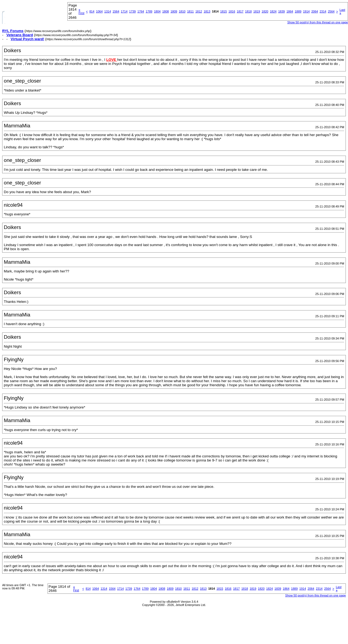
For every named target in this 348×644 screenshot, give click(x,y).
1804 (157, 11)
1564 (116, 11)
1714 (124, 11)
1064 (99, 11)
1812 (199, 11)
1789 (149, 11)
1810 (182, 11)
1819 (257, 11)
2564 (331, 11)
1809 (174, 11)
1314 (108, 11)
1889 (298, 11)
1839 (281, 11)
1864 (290, 11)
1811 (190, 11)
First (81, 11)
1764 (141, 11)
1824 (273, 11)
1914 (306, 11)
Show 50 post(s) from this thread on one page (317, 22)
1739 (132, 11)
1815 (224, 11)
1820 (265, 11)
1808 (165, 11)
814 (92, 11)
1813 (207, 11)
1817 (240, 11)
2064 (315, 11)
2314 (323, 11)
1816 (232, 11)
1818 (248, 11)
